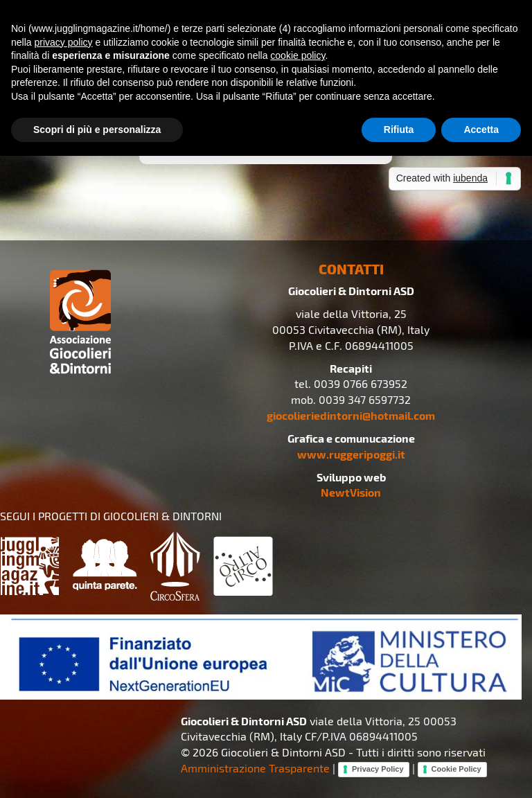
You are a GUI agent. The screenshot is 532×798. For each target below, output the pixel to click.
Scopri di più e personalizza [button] (97, 130)
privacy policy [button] (63, 42)
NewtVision (351, 492)
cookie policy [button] (298, 55)
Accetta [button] (481, 130)
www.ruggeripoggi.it (351, 454)
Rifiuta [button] (399, 130)
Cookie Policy (456, 769)
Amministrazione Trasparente (255, 768)
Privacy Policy (378, 769)
